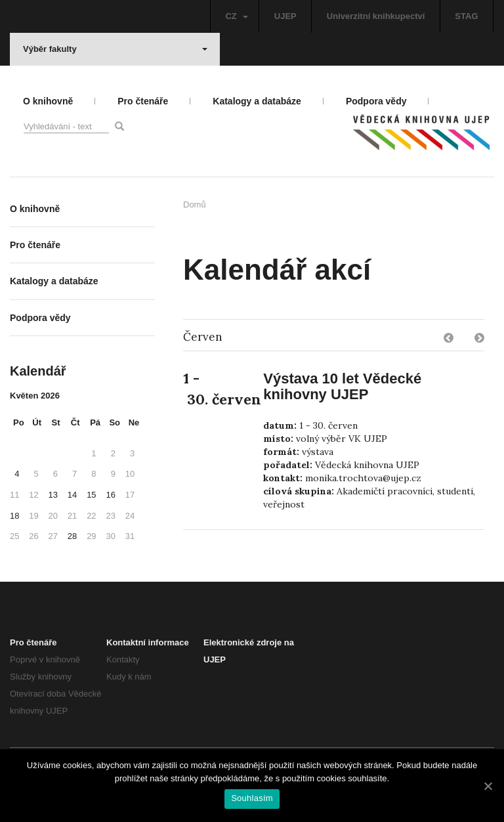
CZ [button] (236, 16)
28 (72, 536)
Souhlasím (252, 798)
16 (110, 495)
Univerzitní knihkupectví (376, 16)
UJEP (285, 16)
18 (14, 516)
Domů (195, 205)
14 (72, 495)
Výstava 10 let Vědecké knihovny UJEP (342, 386)
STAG (466, 16)
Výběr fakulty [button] (115, 49)
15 (91, 495)
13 (53, 495)
